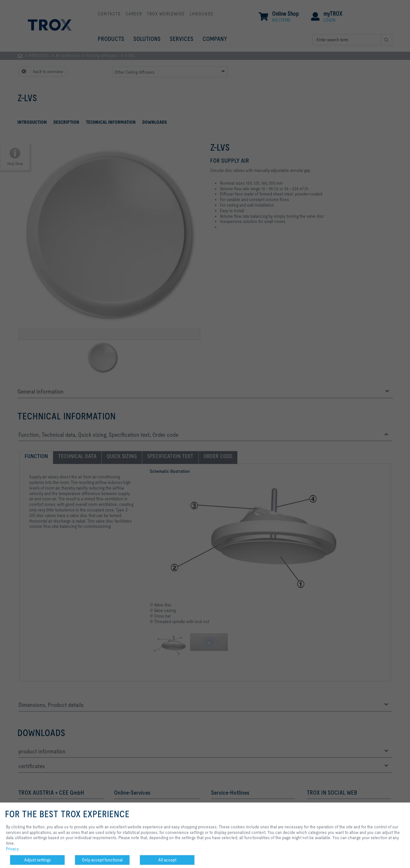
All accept (167, 860)
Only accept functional (102, 860)
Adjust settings (38, 860)
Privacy (12, 849)
